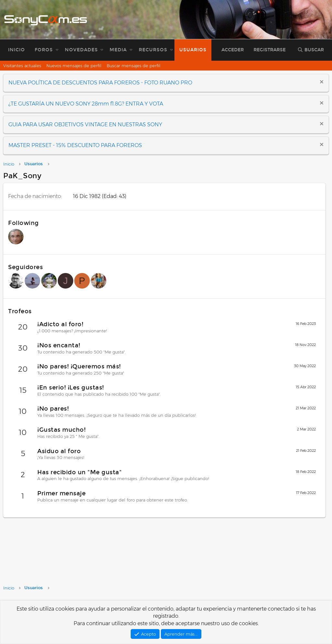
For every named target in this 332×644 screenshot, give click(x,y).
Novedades (81, 50)
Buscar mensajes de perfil (134, 66)
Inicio (17, 50)
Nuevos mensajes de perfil (74, 66)
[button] (57, 50)
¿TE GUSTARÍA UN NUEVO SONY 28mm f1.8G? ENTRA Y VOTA (86, 104)
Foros (44, 50)
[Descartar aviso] (321, 83)
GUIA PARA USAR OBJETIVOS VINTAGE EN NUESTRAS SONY (85, 124)
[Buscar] (311, 50)
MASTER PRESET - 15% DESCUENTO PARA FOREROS (75, 145)
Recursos (153, 50)
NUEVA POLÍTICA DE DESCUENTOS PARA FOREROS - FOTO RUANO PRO (100, 83)
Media (118, 50)
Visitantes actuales (22, 66)
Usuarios (193, 50)
